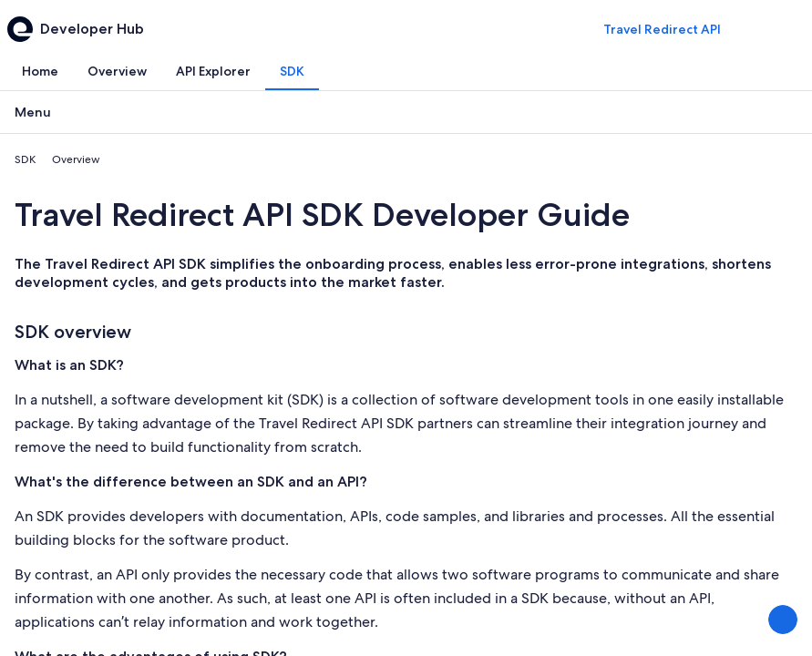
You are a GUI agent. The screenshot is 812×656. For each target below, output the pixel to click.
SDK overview (73, 332)
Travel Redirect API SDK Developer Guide (322, 215)
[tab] (40, 71)
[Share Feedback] (783, 620)
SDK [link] (25, 159)
